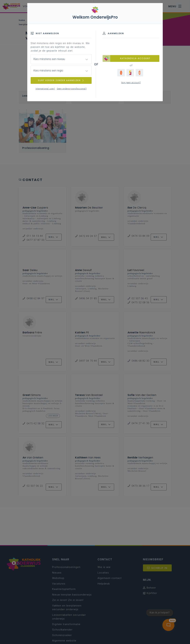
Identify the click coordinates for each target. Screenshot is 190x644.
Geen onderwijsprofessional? (72, 89)
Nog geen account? (131, 83)
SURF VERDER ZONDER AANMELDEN (61, 80)
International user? (45, 89)
